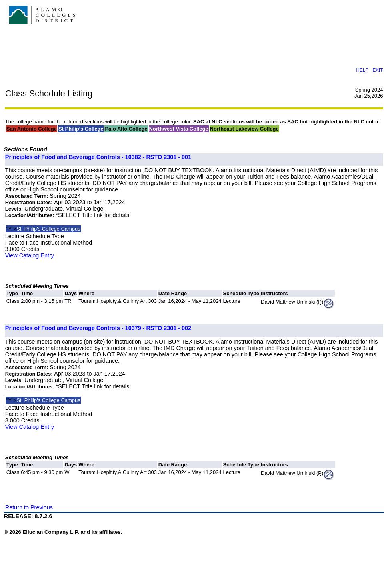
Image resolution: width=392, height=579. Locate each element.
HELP (362, 70)
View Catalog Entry (30, 255)
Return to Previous (29, 507)
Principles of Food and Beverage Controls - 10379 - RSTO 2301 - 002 (98, 328)
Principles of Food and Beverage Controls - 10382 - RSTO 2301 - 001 (98, 157)
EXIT (378, 70)
